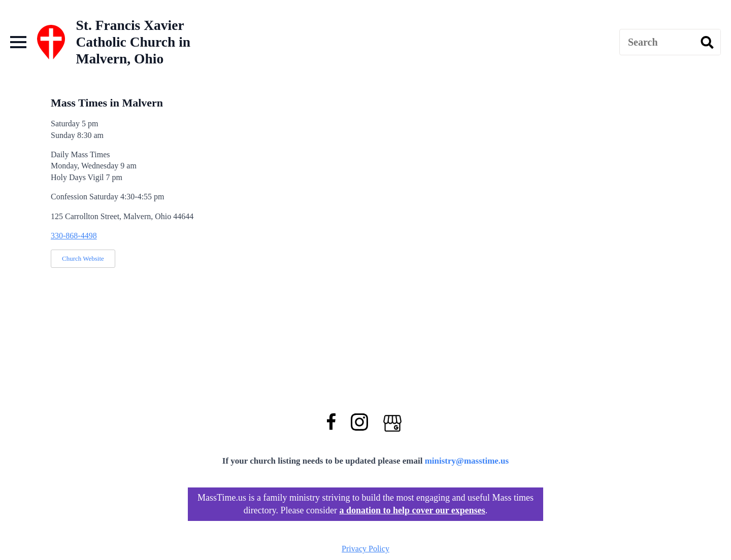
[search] (707, 43)
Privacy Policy (365, 549)
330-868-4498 (74, 236)
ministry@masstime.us (467, 461)
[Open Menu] (18, 42)
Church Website (83, 258)
